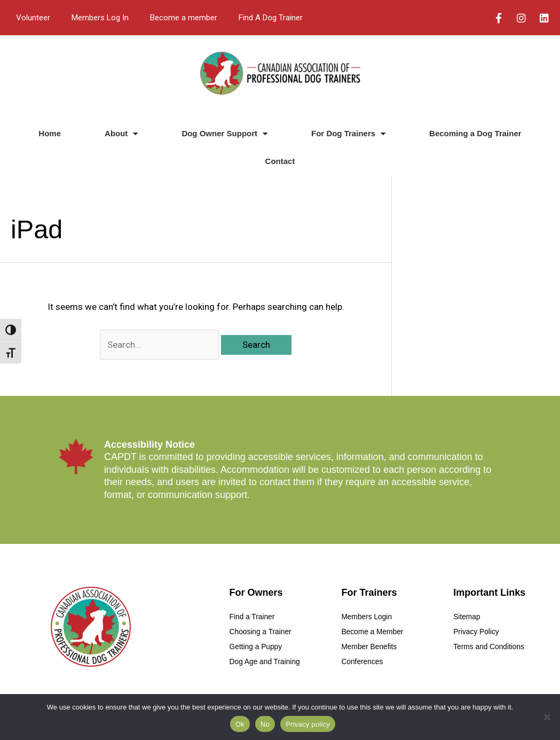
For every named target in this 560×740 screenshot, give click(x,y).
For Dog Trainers (348, 134)
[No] (547, 717)
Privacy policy (308, 724)
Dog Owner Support (224, 134)
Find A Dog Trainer (271, 18)
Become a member (184, 18)
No (265, 724)
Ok (240, 724)
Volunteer (33, 18)
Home (50, 133)
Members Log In (100, 18)
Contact (280, 161)
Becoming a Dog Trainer (475, 133)
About (121, 134)
